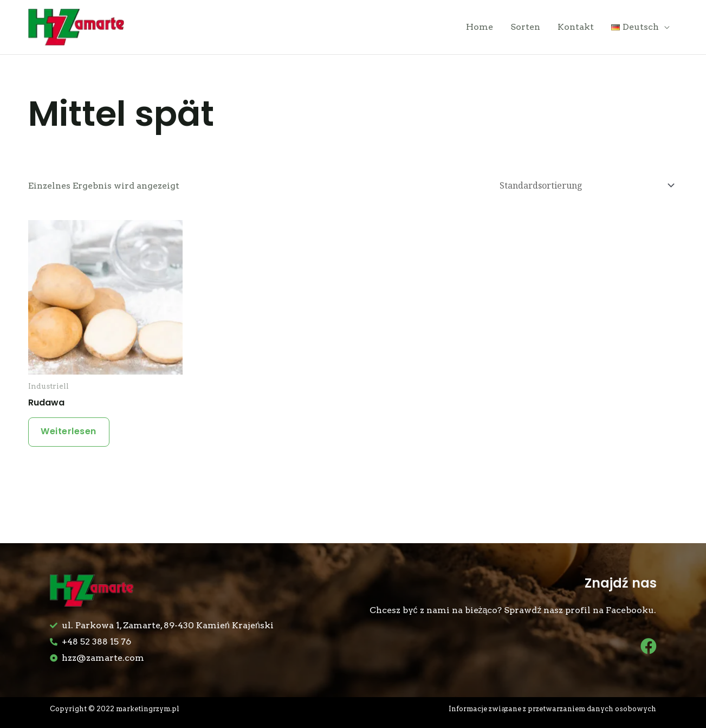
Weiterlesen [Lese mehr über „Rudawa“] (70, 432)
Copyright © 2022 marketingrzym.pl (115, 709)
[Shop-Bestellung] (585, 186)
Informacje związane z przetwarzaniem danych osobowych (553, 709)
